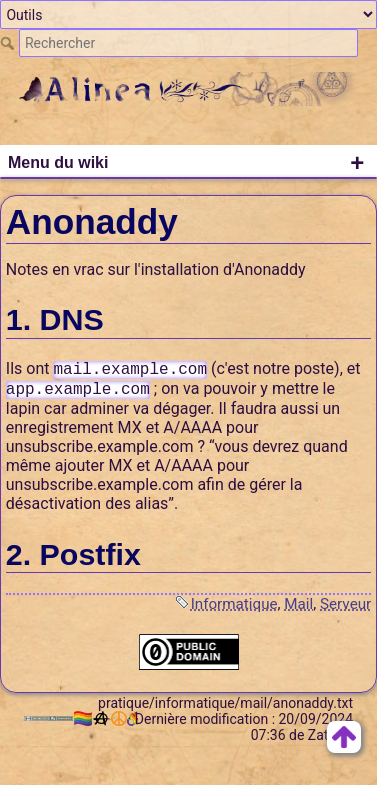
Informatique (234, 604)
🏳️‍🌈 (85, 718)
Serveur (345, 604)
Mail (298, 604)
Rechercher (9, 43)
